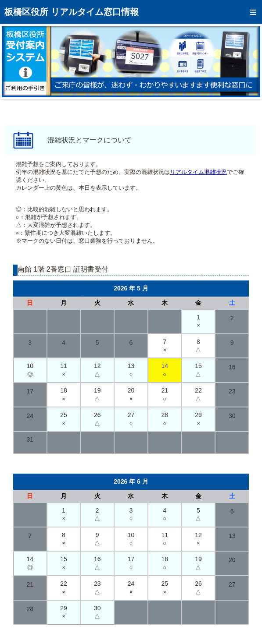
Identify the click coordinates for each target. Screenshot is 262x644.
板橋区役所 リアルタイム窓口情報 (72, 12)
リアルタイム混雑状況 (198, 172)
